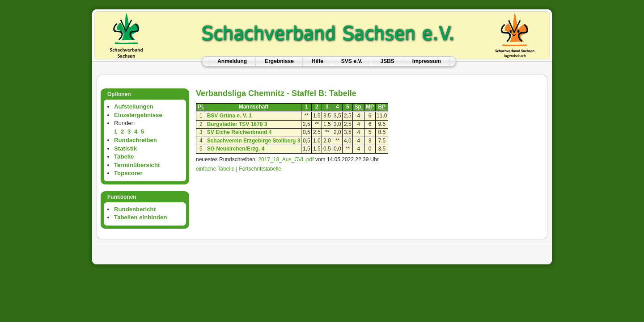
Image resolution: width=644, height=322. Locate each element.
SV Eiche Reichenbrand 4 (239, 132)
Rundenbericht (135, 209)
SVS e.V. (352, 61)
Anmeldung (232, 61)
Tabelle (124, 157)
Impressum (427, 61)
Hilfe (318, 61)
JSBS (387, 61)
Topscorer (128, 173)
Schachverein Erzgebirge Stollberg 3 (254, 141)
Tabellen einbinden (140, 217)
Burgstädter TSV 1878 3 (237, 124)
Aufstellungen (134, 107)
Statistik (125, 148)
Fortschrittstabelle (260, 169)
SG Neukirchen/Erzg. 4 (236, 149)
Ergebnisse (279, 61)
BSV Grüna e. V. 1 (229, 116)
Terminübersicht (137, 165)
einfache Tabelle (215, 169)
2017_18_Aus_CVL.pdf (286, 159)
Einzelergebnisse (138, 115)
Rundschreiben (136, 140)
